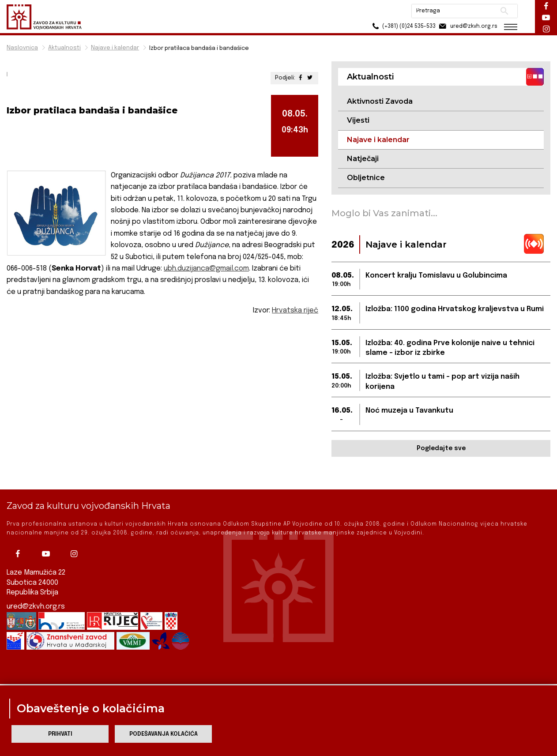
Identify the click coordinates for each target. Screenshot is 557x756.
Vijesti (358, 120)
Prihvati (60, 734)
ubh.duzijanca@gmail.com (206, 269)
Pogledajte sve (441, 448)
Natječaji (363, 159)
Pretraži (504, 11)
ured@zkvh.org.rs (36, 584)
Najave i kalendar (115, 48)
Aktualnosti (64, 48)
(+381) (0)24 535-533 (403, 26)
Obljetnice (366, 178)
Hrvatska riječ (295, 310)
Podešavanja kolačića (164, 734)
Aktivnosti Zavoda (380, 101)
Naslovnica (22, 48)
